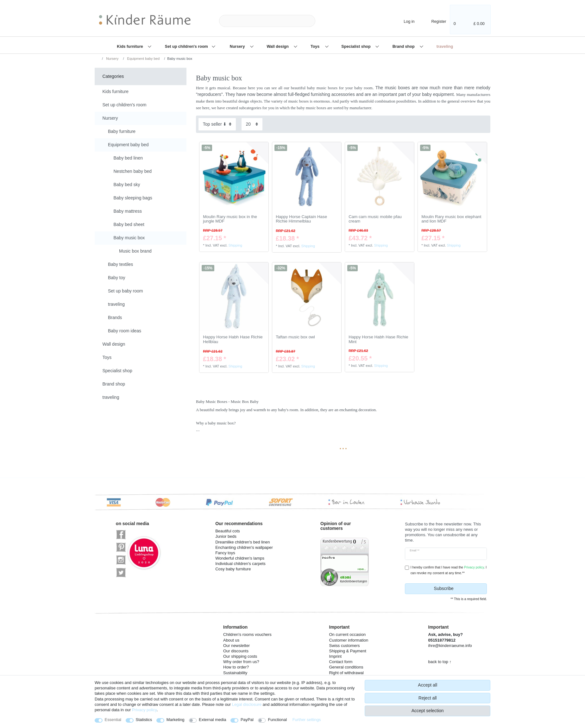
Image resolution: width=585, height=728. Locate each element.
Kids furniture (130, 47)
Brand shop (404, 47)
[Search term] (267, 21)
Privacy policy (144, 710)
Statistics (144, 720)
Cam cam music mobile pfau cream (375, 219)
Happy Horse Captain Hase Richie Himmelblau (301, 219)
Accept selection (428, 711)
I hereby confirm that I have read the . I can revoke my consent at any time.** (449, 570)
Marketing (176, 720)
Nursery (238, 47)
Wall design (278, 47)
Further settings (307, 720)
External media (212, 720)
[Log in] (404, 21)
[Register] (434, 21)
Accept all (428, 685)
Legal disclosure (247, 704)
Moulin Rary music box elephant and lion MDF (451, 219)
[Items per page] (252, 124)
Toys (316, 47)
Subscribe (458, 589)
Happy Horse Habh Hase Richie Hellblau (233, 339)
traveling (445, 47)
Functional (277, 720)
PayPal (247, 720)
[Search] (325, 21)
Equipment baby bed (143, 59)
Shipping (235, 245)
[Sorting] (217, 124)
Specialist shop (356, 47)
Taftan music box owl (295, 337)
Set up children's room (187, 47)
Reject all (428, 698)
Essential (113, 720)
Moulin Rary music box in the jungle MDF (230, 219)
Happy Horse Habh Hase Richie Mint (378, 339)
